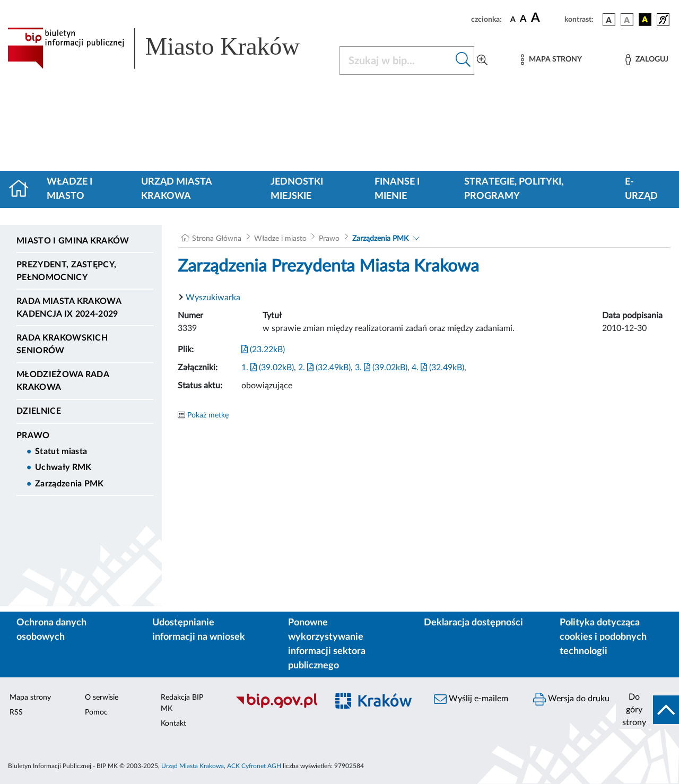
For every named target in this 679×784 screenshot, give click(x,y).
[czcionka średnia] (523, 19)
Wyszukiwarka (213, 298)
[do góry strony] (647, 710)
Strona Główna (217, 239)
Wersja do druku (571, 699)
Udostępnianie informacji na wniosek (199, 630)
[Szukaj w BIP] (396, 60)
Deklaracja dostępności (473, 623)
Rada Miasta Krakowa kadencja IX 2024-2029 (69, 308)
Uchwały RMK (63, 467)
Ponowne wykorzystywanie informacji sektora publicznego (327, 644)
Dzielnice (39, 411)
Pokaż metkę (208, 415)
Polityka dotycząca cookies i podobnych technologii (603, 637)
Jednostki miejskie (297, 189)
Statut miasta (61, 451)
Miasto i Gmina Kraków (73, 241)
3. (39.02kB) (381, 368)
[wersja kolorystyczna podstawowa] (609, 20)
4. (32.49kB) (438, 368)
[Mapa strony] (551, 60)
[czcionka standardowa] (513, 19)
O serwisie (102, 698)
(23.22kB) (263, 350)
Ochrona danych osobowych (51, 630)
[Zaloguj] (647, 60)
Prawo (33, 435)
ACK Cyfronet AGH (254, 766)
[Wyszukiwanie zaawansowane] (482, 60)
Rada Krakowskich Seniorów (62, 344)
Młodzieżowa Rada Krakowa (63, 381)
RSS (16, 712)
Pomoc (96, 712)
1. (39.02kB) (268, 368)
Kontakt (173, 724)
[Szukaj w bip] (463, 60)
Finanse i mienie (397, 189)
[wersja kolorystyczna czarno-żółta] (645, 20)
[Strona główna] (23, 189)
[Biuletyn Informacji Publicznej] (276, 707)
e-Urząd (641, 189)
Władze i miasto (69, 189)
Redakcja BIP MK (182, 703)
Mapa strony (30, 698)
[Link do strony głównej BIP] (167, 48)
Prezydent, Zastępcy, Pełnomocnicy (66, 271)
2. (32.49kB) (324, 368)
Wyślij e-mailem (471, 699)
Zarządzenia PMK (69, 484)
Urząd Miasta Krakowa (176, 189)
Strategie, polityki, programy (514, 189)
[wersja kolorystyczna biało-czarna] (627, 20)
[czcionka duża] (546, 18)
